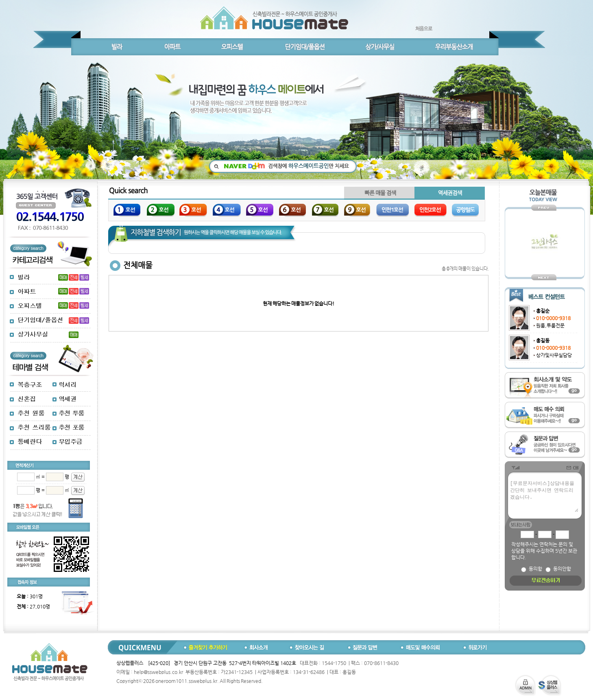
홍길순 (543, 311)
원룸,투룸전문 (550, 325)
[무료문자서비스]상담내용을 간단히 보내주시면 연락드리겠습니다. (544, 496)
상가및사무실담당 (554, 355)
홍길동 (543, 340)
